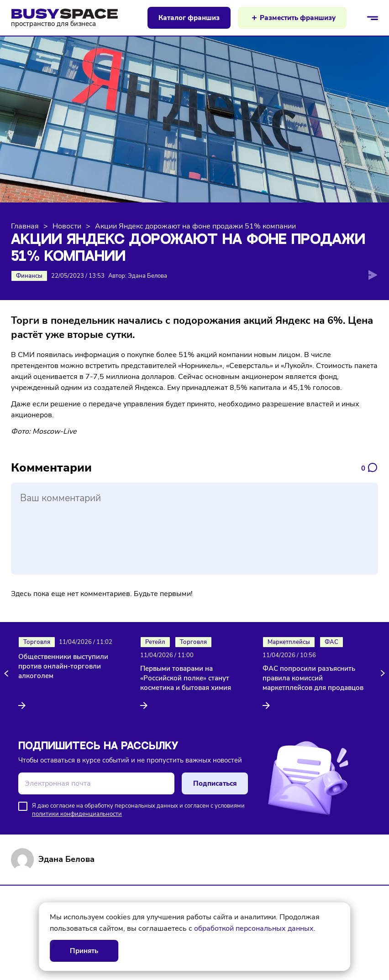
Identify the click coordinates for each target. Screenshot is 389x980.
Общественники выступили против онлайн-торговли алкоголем (63, 666)
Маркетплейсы (289, 642)
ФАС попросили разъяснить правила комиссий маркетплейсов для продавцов (313, 678)
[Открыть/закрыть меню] (373, 18)
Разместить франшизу (298, 18)
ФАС (331, 642)
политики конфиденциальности (77, 814)
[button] (8, 674)
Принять (84, 951)
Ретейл (155, 642)
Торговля (37, 642)
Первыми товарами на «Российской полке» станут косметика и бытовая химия (186, 678)
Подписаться (215, 783)
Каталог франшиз (189, 18)
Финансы (29, 276)
